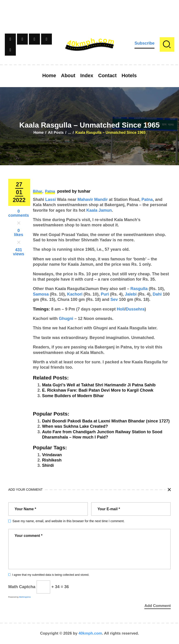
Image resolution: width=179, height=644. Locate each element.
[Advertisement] (89, 10)
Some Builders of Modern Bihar (73, 396)
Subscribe (144, 43)
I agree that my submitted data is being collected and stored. (51, 575)
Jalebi (131, 294)
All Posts (56, 133)
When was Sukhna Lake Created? (75, 426)
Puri (105, 294)
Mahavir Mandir (93, 199)
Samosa (41, 294)
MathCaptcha (25, 597)
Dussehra (135, 309)
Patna (50, 191)
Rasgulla (139, 289)
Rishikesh (52, 460)
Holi (121, 309)
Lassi (50, 199)
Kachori (75, 294)
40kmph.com (90, 634)
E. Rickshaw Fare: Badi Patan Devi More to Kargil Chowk (98, 390)
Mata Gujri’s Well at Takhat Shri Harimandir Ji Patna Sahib (99, 385)
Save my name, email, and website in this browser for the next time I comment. (69, 521)
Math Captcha (22, 587)
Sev (114, 299)
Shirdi (48, 465)
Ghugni (66, 319)
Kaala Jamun (99, 210)
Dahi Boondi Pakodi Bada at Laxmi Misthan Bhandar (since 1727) (106, 421)
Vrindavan (52, 455)
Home (39, 133)
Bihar (38, 191)
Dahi (157, 294)
